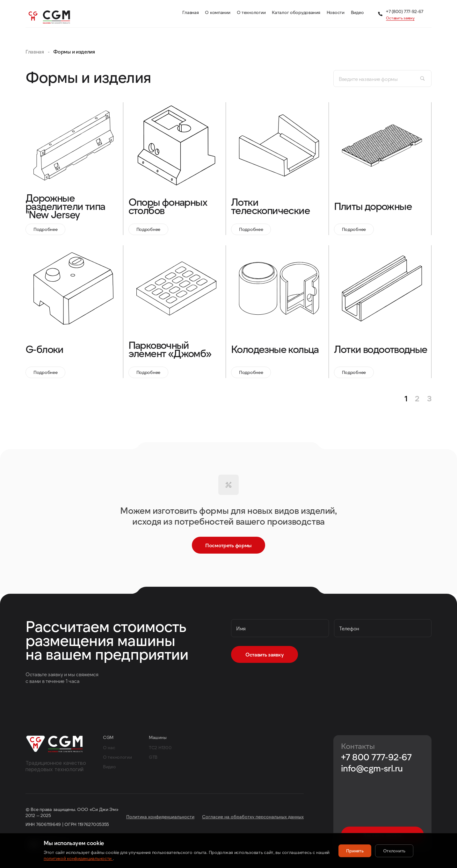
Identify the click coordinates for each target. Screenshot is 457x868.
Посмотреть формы (229, 545)
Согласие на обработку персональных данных (253, 817)
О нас (109, 747)
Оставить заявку (400, 18)
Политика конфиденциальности (160, 817)
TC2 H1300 (160, 747)
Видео (109, 767)
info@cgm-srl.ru (372, 768)
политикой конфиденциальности (78, 858)
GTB (153, 757)
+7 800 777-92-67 (376, 757)
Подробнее (45, 229)
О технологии (117, 757)
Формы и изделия (74, 51)
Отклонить (394, 851)
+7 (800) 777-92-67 (405, 11)
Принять (355, 851)
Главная (35, 51)
